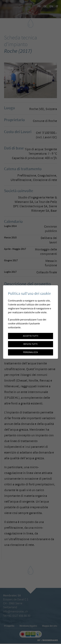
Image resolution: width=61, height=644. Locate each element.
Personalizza (30, 352)
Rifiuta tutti (30, 344)
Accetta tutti (31, 336)
